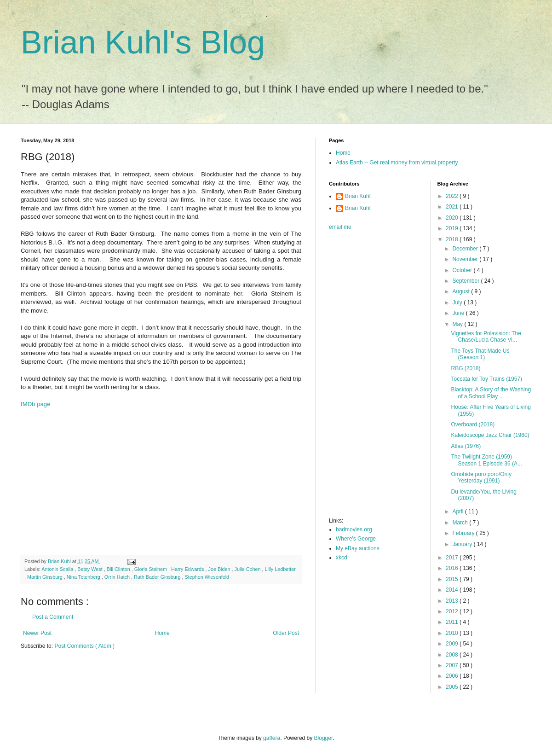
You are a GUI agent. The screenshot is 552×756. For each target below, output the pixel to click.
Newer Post (37, 633)
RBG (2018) (466, 368)
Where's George (356, 539)
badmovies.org (354, 529)
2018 (453, 239)
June (459, 313)
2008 (453, 655)
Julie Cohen (248, 569)
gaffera (272, 738)
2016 (453, 568)
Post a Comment (53, 617)
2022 (453, 196)
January (463, 544)
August (462, 291)
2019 (453, 228)
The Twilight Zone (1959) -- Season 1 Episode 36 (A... (486, 460)
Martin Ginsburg (46, 577)
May (458, 324)
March (461, 523)
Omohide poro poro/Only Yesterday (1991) (481, 477)
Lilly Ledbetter (280, 569)
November (466, 259)
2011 (453, 622)
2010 (453, 633)
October (463, 270)
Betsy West (90, 569)
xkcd (342, 558)
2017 (453, 558)
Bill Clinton (119, 569)
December (466, 249)
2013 (453, 601)
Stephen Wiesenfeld (207, 577)
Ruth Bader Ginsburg (158, 577)
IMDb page (36, 404)
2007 (453, 665)
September (466, 281)
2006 (453, 676)
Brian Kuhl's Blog (143, 42)
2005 (453, 687)
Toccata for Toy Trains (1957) (486, 379)
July (458, 302)
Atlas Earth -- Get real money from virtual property (397, 163)
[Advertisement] (147, 482)
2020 (453, 218)
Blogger (324, 738)
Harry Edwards (188, 569)
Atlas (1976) (466, 446)
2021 (453, 207)
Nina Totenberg (84, 577)
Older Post (286, 633)
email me (340, 227)
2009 (453, 644)
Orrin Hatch (118, 577)
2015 (453, 579)
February (464, 533)
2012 (453, 611)
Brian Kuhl (358, 196)
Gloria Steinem (151, 569)
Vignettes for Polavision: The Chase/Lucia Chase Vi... (486, 337)
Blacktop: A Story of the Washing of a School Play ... (491, 393)
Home (162, 633)
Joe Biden (220, 569)
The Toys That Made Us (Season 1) (480, 354)
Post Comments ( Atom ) (84, 646)
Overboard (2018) (473, 425)
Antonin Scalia (58, 569)
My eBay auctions (358, 548)
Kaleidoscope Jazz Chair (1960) (490, 435)
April (458, 512)
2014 (453, 590)
